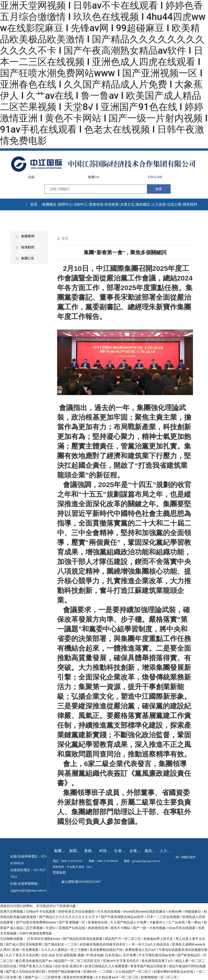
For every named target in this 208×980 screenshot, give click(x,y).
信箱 (31, 177)
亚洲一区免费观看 (26, 950)
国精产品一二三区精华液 (43, 977)
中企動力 (72, 867)
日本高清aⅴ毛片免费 (121, 955)
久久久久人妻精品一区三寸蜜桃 (65, 950)
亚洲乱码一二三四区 (98, 972)
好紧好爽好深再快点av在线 (174, 972)
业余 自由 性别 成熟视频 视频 (63, 955)
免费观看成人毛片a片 (141, 950)
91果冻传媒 (95, 955)
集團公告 (25, 258)
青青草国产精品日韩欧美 (149, 966)
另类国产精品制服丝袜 (65, 972)
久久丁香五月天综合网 (22, 955)
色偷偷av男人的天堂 (159, 939)
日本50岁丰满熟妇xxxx (44, 939)
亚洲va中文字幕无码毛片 (121, 961)
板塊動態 (25, 247)
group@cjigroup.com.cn (146, 861)
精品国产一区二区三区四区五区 (78, 961)
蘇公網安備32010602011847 (81, 882)
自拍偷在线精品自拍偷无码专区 (103, 944)
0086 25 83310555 (72, 861)
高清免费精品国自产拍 (106, 950)
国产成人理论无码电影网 (24, 944)
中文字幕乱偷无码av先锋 (157, 955)
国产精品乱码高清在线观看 (83, 939)
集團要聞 (25, 236)
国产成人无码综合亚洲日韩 (26, 972)
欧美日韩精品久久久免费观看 (107, 966)
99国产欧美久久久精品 (36, 966)
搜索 (159, 189)
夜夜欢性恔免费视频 (78, 977)
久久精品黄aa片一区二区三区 (117, 977)
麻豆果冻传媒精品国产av (34, 961)
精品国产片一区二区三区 (123, 939)
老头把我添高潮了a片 (158, 961)
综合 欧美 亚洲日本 (69, 966)
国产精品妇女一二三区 (61, 944)
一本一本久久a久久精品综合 (149, 944)
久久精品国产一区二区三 (134, 972)
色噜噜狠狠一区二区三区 (159, 977)
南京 (82, 867)
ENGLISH (155, 177)
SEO (89, 867)
